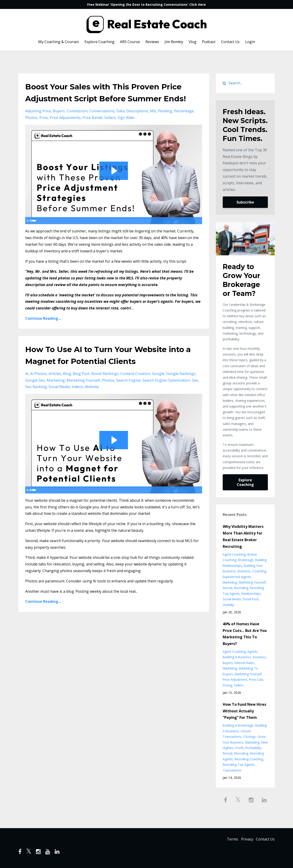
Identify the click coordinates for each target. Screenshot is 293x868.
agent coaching (234, 554)
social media (59, 399)
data (120, 123)
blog (67, 386)
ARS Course (130, 42)
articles (55, 386)
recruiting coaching (249, 759)
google (158, 386)
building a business (237, 657)
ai (27, 386)
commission (77, 123)
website (92, 399)
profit (239, 748)
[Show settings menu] (189, 232)
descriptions (137, 123)
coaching (259, 571)
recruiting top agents (239, 765)
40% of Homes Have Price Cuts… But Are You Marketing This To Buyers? (245, 634)
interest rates (244, 663)
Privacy (244, 840)
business (244, 571)
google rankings (181, 386)
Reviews (152, 42)
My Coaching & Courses (59, 42)
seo (195, 392)
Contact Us (230, 42)
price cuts (256, 679)
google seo (35, 392)
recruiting (241, 588)
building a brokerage (238, 725)
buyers (59, 123)
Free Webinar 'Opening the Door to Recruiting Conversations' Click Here (146, 4)
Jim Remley (174, 42)
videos (77, 399)
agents (252, 652)
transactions (232, 770)
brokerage (246, 560)
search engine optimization (166, 392)
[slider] (109, 232)
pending (165, 123)
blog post (81, 386)
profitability (253, 748)
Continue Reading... (43, 330)
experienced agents (237, 577)
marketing (56, 392)
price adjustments (65, 130)
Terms (227, 840)
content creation (135, 386)
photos (31, 130)
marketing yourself (83, 392)
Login (250, 42)
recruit (228, 588)
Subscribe (245, 202)
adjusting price (38, 123)
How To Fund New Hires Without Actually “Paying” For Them (244, 711)
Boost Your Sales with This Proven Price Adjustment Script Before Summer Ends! (106, 98)
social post (251, 599)
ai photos (38, 386)
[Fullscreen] (198, 232)
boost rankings (105, 386)
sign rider (126, 130)
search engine (128, 392)
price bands (92, 130)
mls (153, 123)
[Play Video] (30, 232)
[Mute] (179, 232)
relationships (251, 594)
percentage (184, 123)
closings (250, 737)
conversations (102, 123)
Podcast (209, 42)
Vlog (193, 42)
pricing (227, 685)
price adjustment (235, 679)
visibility (228, 605)
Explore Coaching (99, 42)
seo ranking (36, 399)
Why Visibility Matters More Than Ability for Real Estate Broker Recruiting (243, 536)
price (44, 130)
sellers (110, 130)
